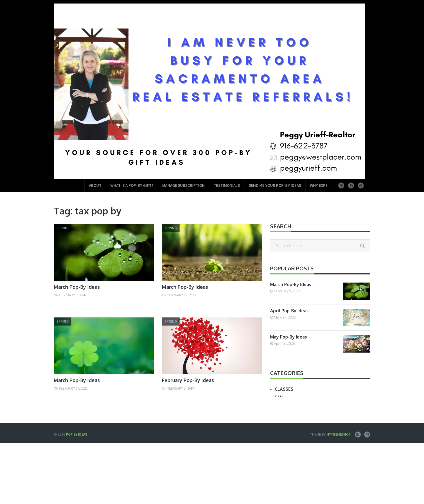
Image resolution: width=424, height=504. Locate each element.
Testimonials (227, 185)
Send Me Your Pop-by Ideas (275, 185)
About (95, 185)
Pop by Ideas (77, 434)
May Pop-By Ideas (289, 337)
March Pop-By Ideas (77, 287)
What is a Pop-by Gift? (132, 185)
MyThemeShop (339, 434)
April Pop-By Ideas (289, 311)
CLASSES (284, 389)
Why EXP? (319, 185)
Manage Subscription (183, 185)
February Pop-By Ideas (188, 380)
